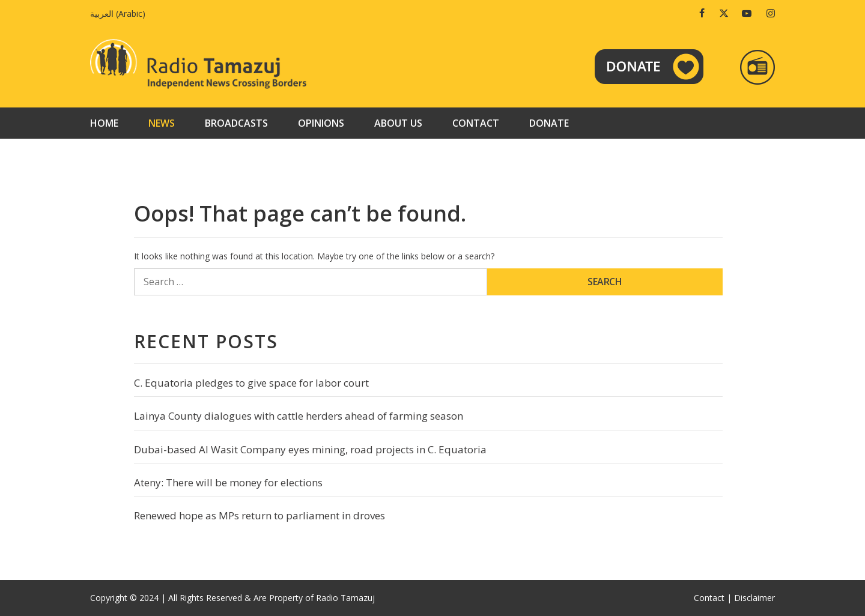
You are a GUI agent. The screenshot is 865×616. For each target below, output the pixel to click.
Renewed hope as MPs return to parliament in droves (259, 515)
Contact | (713, 598)
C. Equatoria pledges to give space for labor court (251, 383)
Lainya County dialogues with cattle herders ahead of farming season (299, 416)
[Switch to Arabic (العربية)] (121, 14)
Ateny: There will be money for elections (228, 482)
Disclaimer (754, 598)
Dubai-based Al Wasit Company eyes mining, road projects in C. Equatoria (310, 449)
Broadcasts (236, 123)
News (162, 123)
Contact (476, 123)
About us (398, 123)
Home (104, 123)
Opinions (321, 123)
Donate (549, 123)
